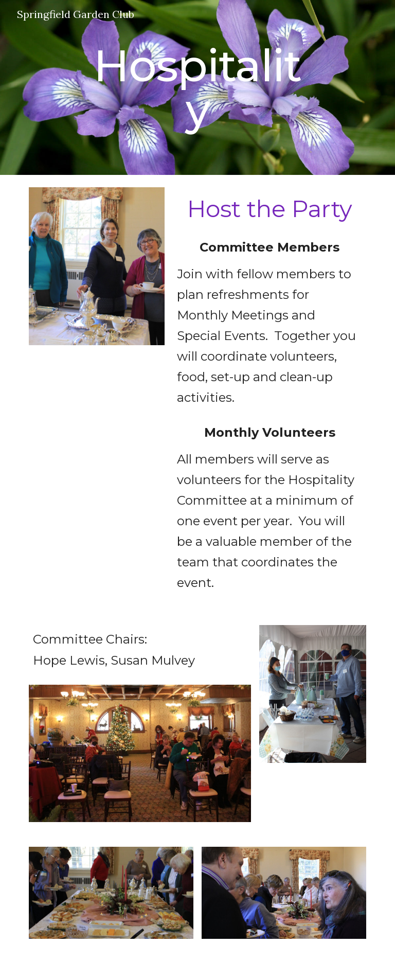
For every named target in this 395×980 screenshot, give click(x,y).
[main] (197, 88)
